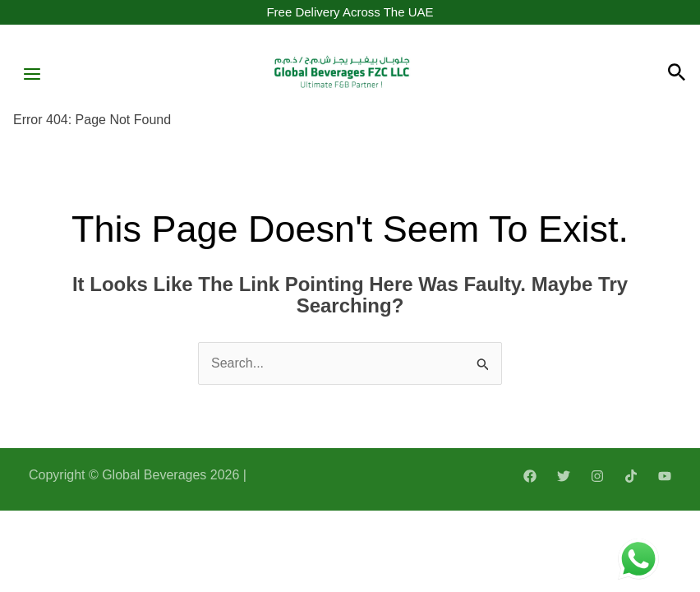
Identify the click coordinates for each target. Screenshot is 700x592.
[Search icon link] (677, 75)
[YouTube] (665, 479)
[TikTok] (631, 479)
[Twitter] (564, 479)
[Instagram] (597, 479)
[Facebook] (530, 479)
